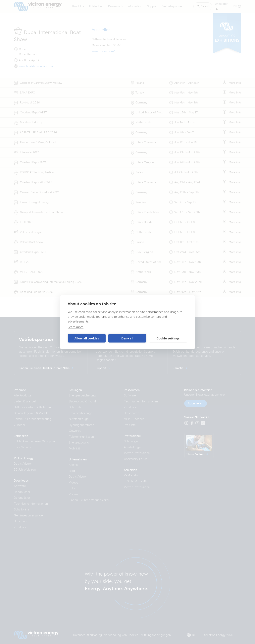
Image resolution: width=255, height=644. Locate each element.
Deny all (127, 338)
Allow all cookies (87, 338)
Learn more (76, 327)
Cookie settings (168, 338)
